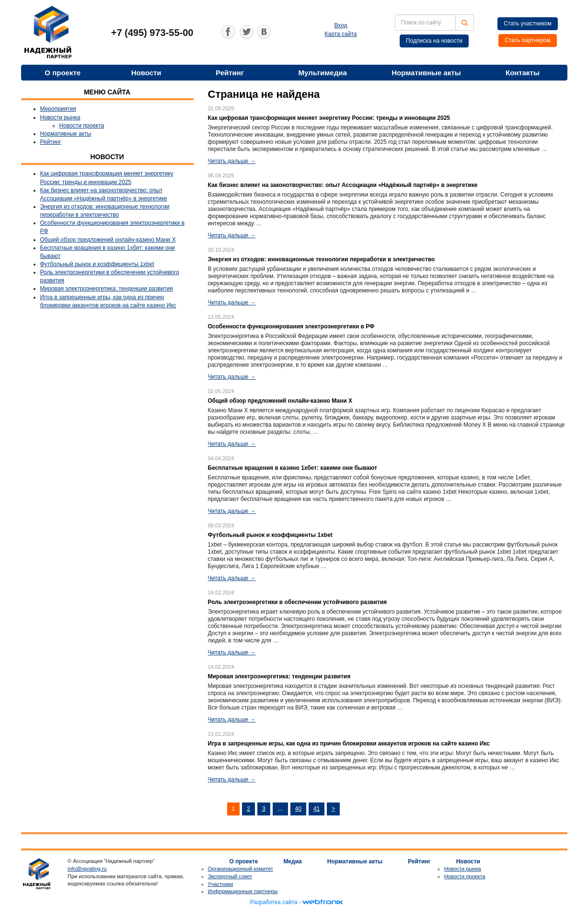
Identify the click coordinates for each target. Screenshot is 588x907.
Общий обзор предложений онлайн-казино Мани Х (108, 240)
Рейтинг (230, 73)
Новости (146, 73)
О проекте (63, 73)
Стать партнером (528, 40)
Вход (340, 25)
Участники (221, 884)
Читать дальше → (232, 161)
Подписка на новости (434, 41)
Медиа (292, 861)
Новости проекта (82, 126)
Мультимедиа (323, 73)
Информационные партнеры (243, 891)
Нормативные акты (426, 73)
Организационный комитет (241, 869)
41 (317, 809)
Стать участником (528, 23)
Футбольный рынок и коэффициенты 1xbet (97, 264)
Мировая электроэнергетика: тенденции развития (107, 289)
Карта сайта (341, 34)
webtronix (323, 902)
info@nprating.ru (87, 869)
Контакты (523, 73)
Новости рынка (60, 117)
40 (298, 809)
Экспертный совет (230, 876)
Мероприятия (58, 109)
